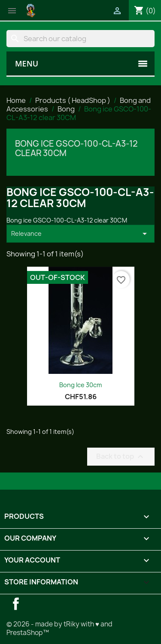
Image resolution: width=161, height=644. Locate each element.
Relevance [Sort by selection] (80, 234)
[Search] (80, 39)
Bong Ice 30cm (80, 385)
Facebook (16, 604)
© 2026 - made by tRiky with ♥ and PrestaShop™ (59, 628)
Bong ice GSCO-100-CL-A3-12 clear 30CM (76, 148)
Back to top (121, 456)
